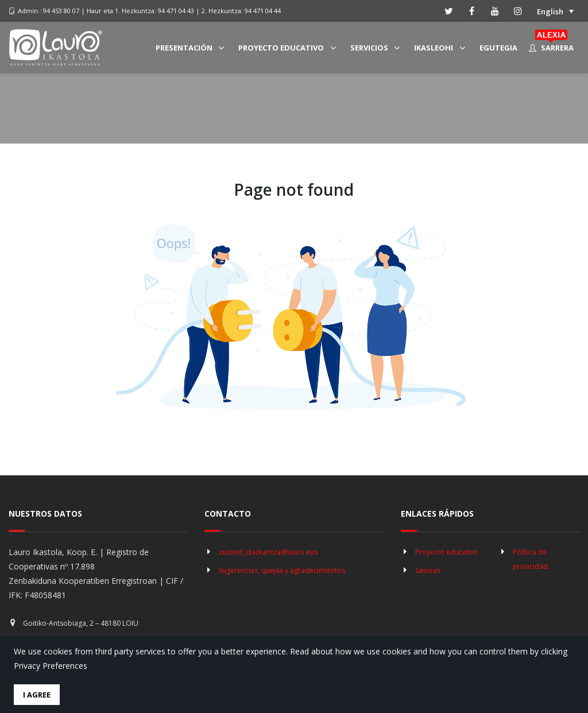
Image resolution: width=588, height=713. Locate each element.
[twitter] (449, 11)
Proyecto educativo (447, 552)
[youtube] (495, 11)
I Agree (37, 695)
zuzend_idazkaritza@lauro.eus (268, 552)
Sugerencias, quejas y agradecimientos (282, 570)
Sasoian (428, 570)
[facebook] (472, 11)
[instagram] (518, 11)
